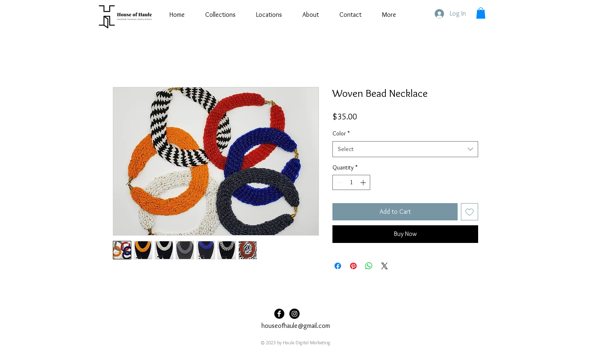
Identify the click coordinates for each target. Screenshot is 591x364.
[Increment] (364, 182)
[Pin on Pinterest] (353, 266)
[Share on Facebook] (338, 266)
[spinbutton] (351, 182)
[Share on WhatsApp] (369, 266)
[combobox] (405, 149)
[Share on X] (385, 266)
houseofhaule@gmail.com (296, 326)
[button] (481, 13)
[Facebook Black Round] (279, 314)
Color (341, 133)
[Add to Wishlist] (470, 212)
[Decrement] (339, 182)
